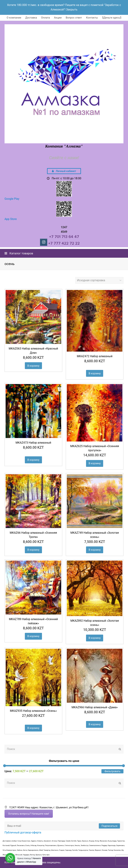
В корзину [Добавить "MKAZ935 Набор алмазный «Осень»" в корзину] (33, 728)
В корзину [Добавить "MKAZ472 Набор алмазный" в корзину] (95, 373)
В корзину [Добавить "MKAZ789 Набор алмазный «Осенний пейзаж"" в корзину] (33, 636)
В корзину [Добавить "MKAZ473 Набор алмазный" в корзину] (33, 460)
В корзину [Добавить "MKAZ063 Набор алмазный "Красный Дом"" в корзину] (33, 366)
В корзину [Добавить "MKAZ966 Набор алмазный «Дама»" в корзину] (95, 724)
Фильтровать (112, 771)
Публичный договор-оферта (23, 832)
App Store (11, 219)
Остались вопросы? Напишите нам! (29, 814)
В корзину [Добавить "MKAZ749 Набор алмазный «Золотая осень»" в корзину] (95, 550)
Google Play (12, 199)
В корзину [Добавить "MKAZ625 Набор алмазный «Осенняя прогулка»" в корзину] (95, 463)
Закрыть (72, 10)
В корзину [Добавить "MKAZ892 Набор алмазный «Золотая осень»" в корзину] (95, 638)
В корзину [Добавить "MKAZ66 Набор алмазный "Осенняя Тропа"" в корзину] (33, 550)
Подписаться (109, 826)
